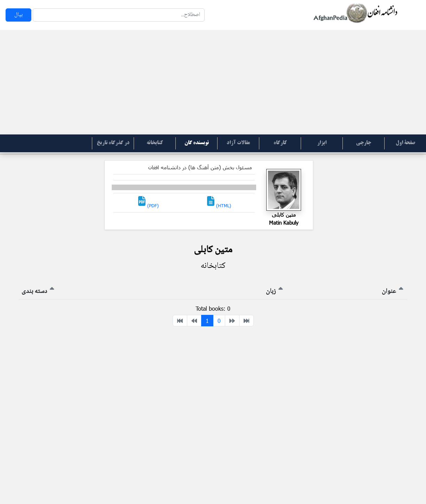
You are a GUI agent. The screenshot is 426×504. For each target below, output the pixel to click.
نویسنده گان (197, 143)
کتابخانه (155, 143)
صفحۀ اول (405, 143)
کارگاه (280, 143)
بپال (18, 15)
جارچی (364, 143)
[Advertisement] (213, 82)
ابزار (322, 143)
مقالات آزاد (238, 143)
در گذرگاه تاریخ (113, 143)
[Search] (119, 15)
